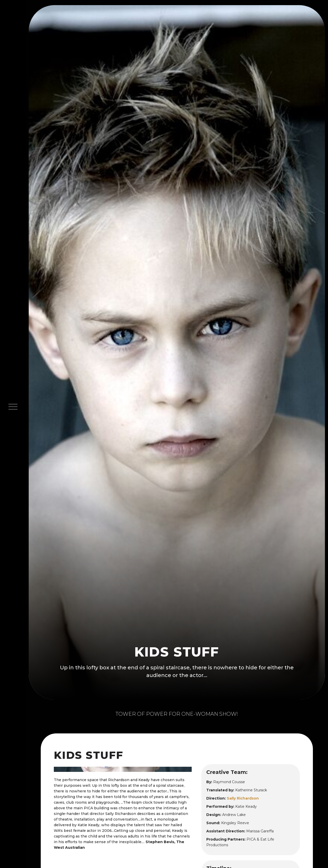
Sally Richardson (243, 798)
